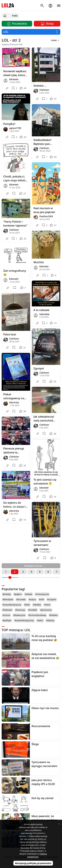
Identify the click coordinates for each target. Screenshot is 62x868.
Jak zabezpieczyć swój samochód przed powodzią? (44, 419)
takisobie (44, 314)
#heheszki (7, 610)
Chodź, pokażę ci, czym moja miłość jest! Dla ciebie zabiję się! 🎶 (14, 178)
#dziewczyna (19, 615)
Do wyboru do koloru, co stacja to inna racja (15, 505)
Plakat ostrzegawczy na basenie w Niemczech (14, 396)
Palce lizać (10, 334)
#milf (41, 599)
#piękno (18, 594)
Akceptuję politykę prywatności (33, 863)
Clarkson (44, 90)
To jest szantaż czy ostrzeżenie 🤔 (45, 482)
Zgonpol (39, 368)
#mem (47, 605)
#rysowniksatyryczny (24, 620)
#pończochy (46, 610)
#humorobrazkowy (37, 615)
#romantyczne (42, 594)
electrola (14, 402)
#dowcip (50, 620)
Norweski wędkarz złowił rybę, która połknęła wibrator (15, 73)
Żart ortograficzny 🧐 (15, 273)
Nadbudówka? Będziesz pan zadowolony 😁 (43, 142)
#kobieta (53, 615)
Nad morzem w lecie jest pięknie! (44, 210)
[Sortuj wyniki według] (51, 40)
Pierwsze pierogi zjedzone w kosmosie (14, 451)
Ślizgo (35, 744)
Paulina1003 (46, 216)
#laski (27, 605)
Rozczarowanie (41, 726)
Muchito (39, 262)
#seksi (40, 620)
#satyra (32, 599)
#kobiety (7, 594)
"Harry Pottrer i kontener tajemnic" (15, 224)
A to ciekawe (41, 310)
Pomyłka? (9, 124)
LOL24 (8, 5)
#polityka (7, 620)
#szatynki (52, 599)
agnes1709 (15, 128)
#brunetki (21, 599)
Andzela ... (40, 86)
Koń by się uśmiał (42, 798)
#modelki (33, 610)
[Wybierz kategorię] (31, 32)
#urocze (6, 615)
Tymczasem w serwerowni (42, 543)
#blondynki (8, 599)
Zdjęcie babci (40, 690)
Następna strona (35, 566)
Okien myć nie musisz (45, 708)
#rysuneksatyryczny (12, 605)
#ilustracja (20, 610)
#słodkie (37, 605)
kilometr (14, 79)
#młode (28, 594)
